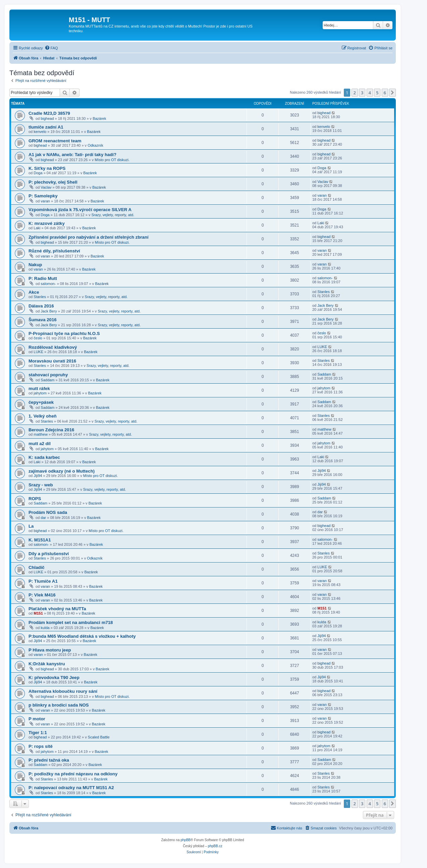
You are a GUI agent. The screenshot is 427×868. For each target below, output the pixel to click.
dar (43, 518)
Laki (37, 228)
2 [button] (355, 93)
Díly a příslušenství (49, 554)
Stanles (40, 297)
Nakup (35, 265)
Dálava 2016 (41, 306)
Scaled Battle (99, 737)
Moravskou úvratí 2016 (52, 361)
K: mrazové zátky (47, 223)
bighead (47, 118)
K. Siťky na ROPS (47, 168)
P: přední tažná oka (49, 760)
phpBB (185, 840)
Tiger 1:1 (38, 733)
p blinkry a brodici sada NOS (59, 705)
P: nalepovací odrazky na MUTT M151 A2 (71, 788)
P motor (37, 719)
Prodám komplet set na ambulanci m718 (71, 622)
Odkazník (95, 145)
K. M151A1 (40, 540)
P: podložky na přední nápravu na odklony (73, 774)
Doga (38, 173)
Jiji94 (38, 476)
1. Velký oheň (43, 416)
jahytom (40, 393)
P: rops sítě (41, 746)
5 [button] (377, 93)
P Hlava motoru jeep (50, 650)
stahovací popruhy (48, 375)
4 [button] (370, 93)
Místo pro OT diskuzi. (112, 160)
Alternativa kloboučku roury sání (63, 691)
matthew (41, 434)
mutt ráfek (39, 389)
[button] (392, 93)
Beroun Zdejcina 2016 (51, 430)
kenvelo (40, 132)
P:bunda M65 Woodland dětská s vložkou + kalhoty (82, 636)
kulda (45, 628)
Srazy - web (41, 485)
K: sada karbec (44, 457)
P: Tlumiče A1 (43, 581)
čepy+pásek (41, 402)
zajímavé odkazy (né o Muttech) (62, 471)
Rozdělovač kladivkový (53, 347)
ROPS (35, 499)
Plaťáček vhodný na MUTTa (57, 609)
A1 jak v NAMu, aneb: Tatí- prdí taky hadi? (72, 155)
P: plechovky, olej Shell (53, 182)
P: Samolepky (43, 196)
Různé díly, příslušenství (54, 251)
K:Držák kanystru (47, 664)
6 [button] (385, 93)
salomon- (48, 284)
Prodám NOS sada (48, 512)
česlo (38, 338)
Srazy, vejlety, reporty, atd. (113, 215)
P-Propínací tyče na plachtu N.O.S (64, 333)
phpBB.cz (215, 846)
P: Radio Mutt (43, 278)
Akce (34, 292)
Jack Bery (49, 311)
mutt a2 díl (40, 444)
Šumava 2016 (43, 320)
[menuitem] (51, 48)
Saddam (47, 380)
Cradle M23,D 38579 (49, 113)
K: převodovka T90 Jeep (54, 678)
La (31, 526)
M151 (38, 613)
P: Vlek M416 (42, 595)
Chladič (37, 567)
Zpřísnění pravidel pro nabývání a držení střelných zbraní (89, 237)
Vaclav (46, 187)
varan (45, 201)
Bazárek (99, 118)
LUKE (38, 352)
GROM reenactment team (55, 141)
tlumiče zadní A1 (46, 127)
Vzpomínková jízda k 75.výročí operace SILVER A (80, 210)
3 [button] (362, 93)
